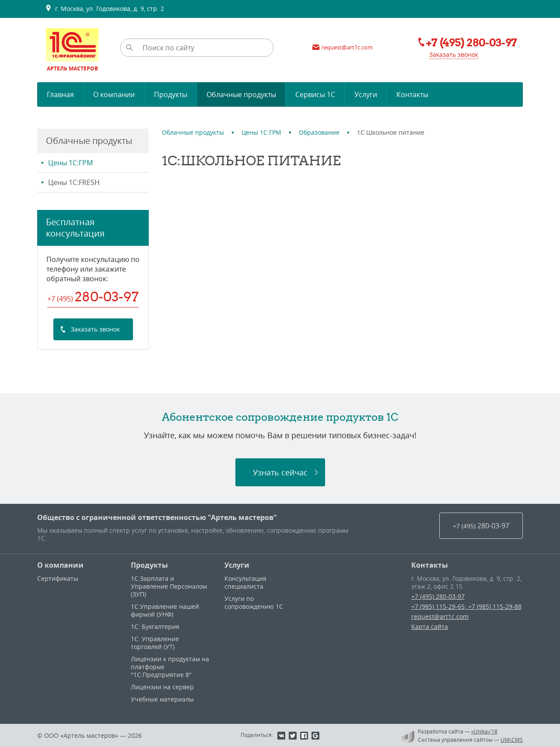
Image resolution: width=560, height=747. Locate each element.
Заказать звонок (454, 54)
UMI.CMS (512, 740)
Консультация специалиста (245, 582)
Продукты (149, 565)
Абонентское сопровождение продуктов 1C (280, 417)
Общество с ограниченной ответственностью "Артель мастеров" (157, 517)
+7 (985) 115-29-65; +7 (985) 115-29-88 (466, 606)
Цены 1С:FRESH (74, 182)
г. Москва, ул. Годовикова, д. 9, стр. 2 (105, 9)
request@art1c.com (440, 616)
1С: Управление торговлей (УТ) (155, 643)
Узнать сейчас (280, 472)
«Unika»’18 (484, 731)
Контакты (430, 565)
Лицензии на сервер (162, 687)
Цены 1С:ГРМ (70, 163)
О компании (60, 565)
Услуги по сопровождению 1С (254, 602)
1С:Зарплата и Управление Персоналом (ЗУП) (169, 586)
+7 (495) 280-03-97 (438, 596)
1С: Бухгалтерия (155, 627)
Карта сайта (430, 627)
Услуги (237, 565)
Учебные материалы (162, 699)
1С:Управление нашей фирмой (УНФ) (165, 610)
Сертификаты (58, 578)
